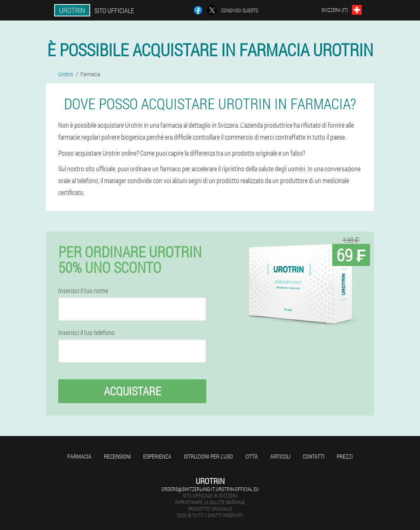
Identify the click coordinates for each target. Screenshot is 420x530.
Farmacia (79, 456)
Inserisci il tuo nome (83, 291)
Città (252, 456)
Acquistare (132, 391)
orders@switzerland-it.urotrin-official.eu (210, 489)
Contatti (314, 456)
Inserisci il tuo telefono (87, 333)
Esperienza (157, 456)
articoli (280, 456)
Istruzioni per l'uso (208, 456)
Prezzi (345, 456)
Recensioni (117, 456)
